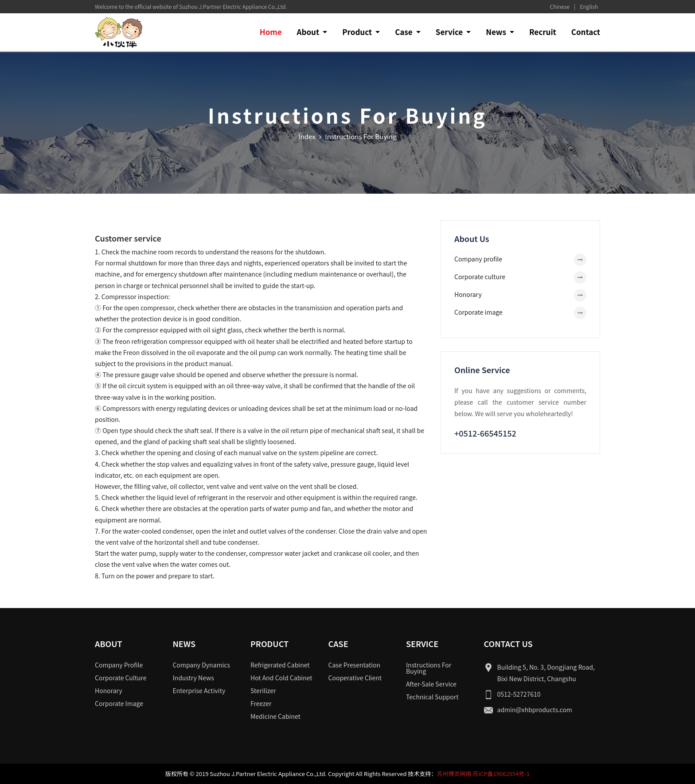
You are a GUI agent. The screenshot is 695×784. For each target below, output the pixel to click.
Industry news (193, 678)
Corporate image (478, 312)
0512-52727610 (519, 694)
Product (358, 32)
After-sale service (431, 684)
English (589, 6)
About (309, 32)
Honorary (468, 294)
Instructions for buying (429, 668)
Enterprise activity (199, 690)
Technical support (432, 697)
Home (271, 32)
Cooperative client (355, 678)
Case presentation (355, 665)
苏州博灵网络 (454, 774)
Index (307, 136)
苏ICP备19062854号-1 (501, 774)
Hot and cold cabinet (281, 678)
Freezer (261, 703)
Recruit (543, 32)
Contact (586, 32)
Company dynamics (202, 665)
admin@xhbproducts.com (535, 710)
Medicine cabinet (275, 716)
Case (404, 32)
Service (450, 32)
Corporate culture (480, 277)
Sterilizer (263, 690)
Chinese (560, 6)
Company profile (478, 259)
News (497, 32)
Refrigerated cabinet (280, 665)
